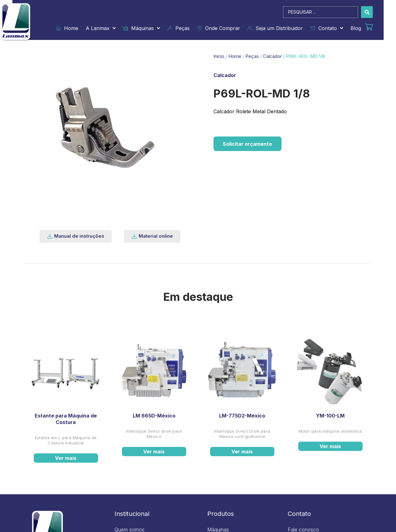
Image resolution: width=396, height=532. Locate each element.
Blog (356, 28)
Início (219, 56)
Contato (327, 28)
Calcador (272, 56)
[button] (76, 236)
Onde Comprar (219, 28)
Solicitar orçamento (248, 144)
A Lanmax (101, 28)
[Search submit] (367, 12)
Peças (179, 28)
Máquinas (142, 28)
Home (67, 28)
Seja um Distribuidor (275, 28)
